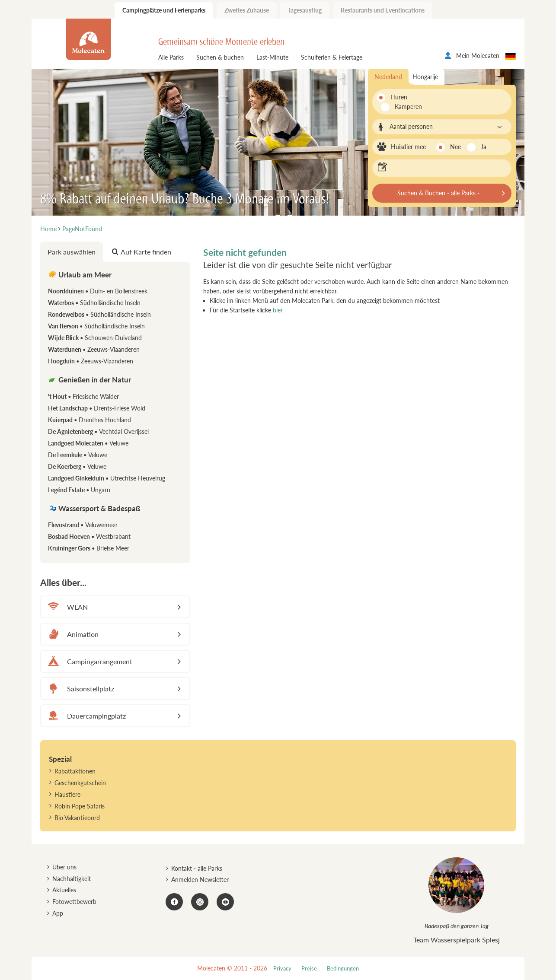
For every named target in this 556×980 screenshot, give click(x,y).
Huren (399, 97)
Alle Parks (171, 57)
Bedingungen (343, 969)
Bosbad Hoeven (89, 536)
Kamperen (403, 107)
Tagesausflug (305, 10)
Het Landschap (97, 408)
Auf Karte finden (142, 252)
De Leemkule (78, 455)
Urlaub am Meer (80, 275)
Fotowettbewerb (74, 902)
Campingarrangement (89, 661)
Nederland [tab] (388, 77)
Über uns (64, 867)
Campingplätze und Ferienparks (164, 10)
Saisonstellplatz (80, 689)
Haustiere (67, 794)
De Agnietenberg (98, 431)
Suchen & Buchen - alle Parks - (438, 193)
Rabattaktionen (75, 771)
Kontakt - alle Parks (197, 868)
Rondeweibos (99, 314)
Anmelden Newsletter (200, 880)
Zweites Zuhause (247, 10)
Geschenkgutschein (80, 783)
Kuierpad (89, 420)
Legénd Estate (79, 490)
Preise (309, 969)
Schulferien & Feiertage (332, 57)
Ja (484, 147)
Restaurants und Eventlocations (383, 10)
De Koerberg (77, 466)
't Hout (83, 396)
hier (278, 310)
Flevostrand (83, 525)
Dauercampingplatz (86, 716)
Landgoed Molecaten (88, 443)
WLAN (67, 607)
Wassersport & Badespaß (94, 508)
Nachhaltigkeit (72, 879)
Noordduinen (98, 291)
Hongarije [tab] (425, 77)
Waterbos (94, 303)
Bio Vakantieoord (77, 818)
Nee (455, 147)
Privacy (282, 969)
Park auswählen (72, 252)
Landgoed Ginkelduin (107, 478)
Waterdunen (94, 349)
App (58, 913)
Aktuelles (64, 890)
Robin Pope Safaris (80, 806)
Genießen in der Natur (89, 380)
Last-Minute (272, 57)
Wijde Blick (95, 338)
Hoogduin (91, 361)
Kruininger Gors (89, 548)
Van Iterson (96, 326)
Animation (72, 634)
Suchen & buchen (220, 57)
